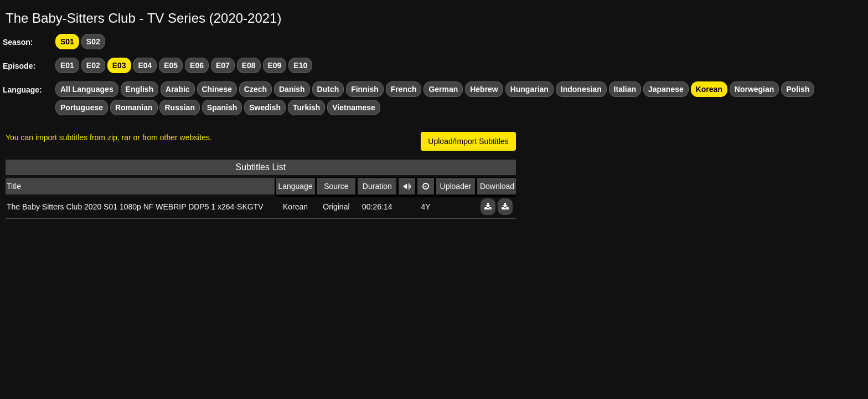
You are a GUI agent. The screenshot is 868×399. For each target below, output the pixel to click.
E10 (300, 65)
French (404, 89)
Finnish (365, 89)
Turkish (307, 108)
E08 (249, 65)
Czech (255, 89)
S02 (93, 42)
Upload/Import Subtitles (468, 141)
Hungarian (529, 89)
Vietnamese (354, 108)
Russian (179, 108)
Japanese (666, 89)
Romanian (134, 108)
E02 (93, 65)
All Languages (87, 89)
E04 (145, 65)
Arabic (178, 89)
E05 (171, 65)
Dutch (328, 89)
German (443, 89)
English (140, 89)
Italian (625, 89)
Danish (292, 89)
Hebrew (484, 89)
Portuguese (82, 108)
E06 (197, 65)
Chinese (217, 89)
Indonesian (581, 89)
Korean (709, 89)
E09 (275, 65)
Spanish (222, 108)
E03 (119, 65)
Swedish (265, 108)
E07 (223, 65)
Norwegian (755, 89)
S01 (67, 42)
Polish (798, 89)
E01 (67, 65)
